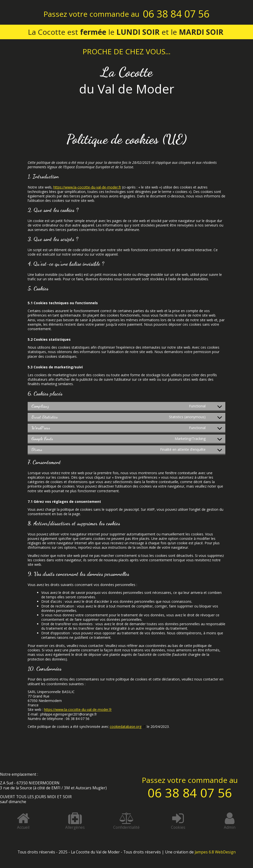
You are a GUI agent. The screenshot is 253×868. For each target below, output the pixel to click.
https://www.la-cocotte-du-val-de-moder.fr (87, 187)
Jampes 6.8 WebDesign (215, 852)
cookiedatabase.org (126, 726)
